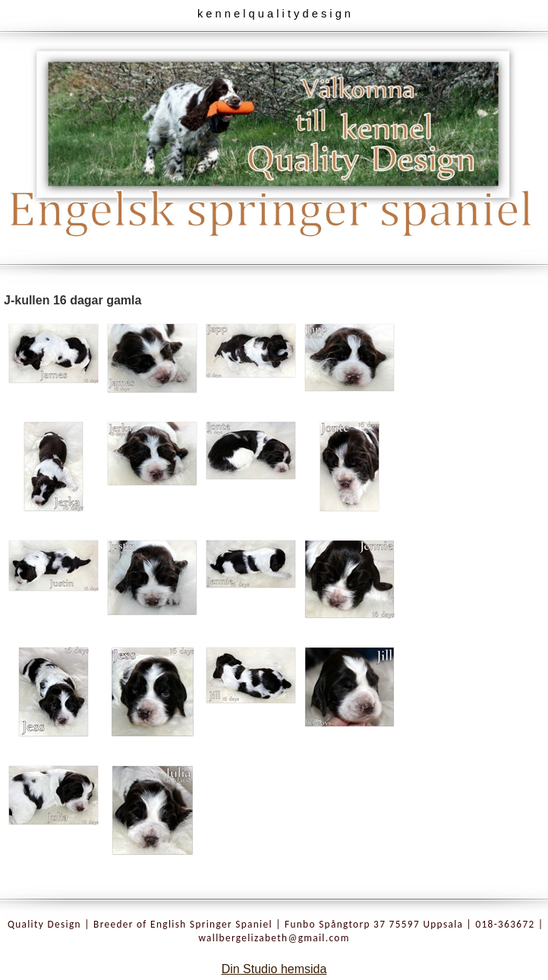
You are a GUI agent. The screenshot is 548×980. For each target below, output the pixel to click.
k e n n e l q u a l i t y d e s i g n (274, 14)
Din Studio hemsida (274, 969)
